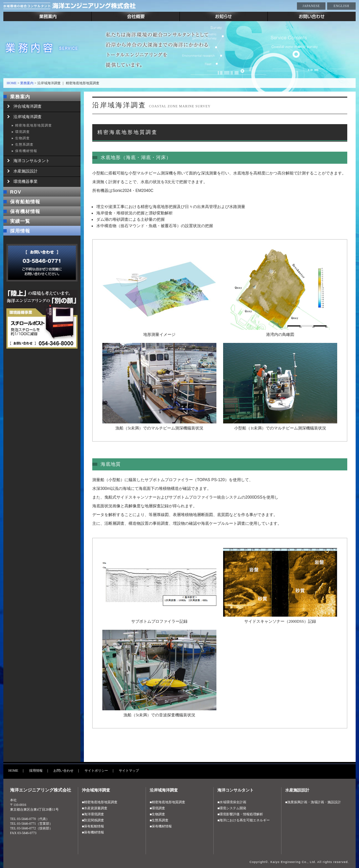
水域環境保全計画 (233, 802)
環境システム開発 (233, 808)
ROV (16, 192)
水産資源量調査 (96, 808)
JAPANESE (311, 6)
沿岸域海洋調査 (28, 117)
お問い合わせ (312, 16)
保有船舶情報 (25, 202)
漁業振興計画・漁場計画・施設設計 (314, 802)
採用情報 (20, 231)
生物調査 (22, 138)
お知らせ (224, 16)
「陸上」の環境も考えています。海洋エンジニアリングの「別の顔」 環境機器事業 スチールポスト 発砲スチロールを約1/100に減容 (42, 319)
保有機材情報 (26, 151)
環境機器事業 (25, 182)
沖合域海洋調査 (28, 106)
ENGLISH (341, 6)
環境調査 (22, 132)
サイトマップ (129, 771)
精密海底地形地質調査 (34, 125)
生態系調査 (24, 144)
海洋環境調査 (94, 814)
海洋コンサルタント (32, 161)
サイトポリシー (96, 771)
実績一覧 (20, 221)
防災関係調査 (94, 820)
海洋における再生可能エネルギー (245, 820)
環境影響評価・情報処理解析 (241, 814)
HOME (12, 83)
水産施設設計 (25, 171)
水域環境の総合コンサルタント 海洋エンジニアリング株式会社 (87, 6)
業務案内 (47, 16)
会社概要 (136, 16)
